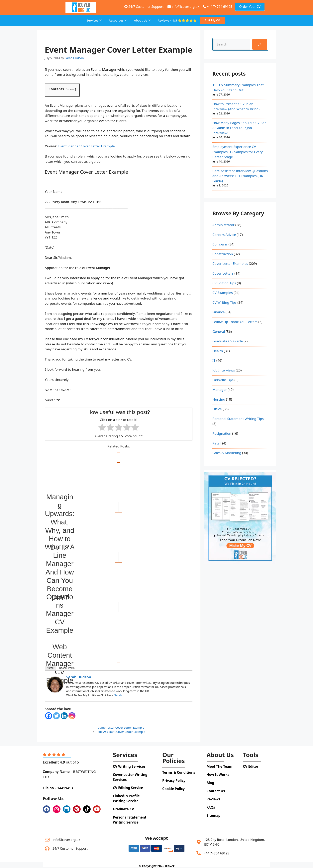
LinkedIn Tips (223, 380)
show (71, 89)
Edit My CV (212, 20)
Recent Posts (67, 668)
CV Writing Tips (224, 302)
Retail (217, 443)
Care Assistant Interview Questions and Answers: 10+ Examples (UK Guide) (240, 176)
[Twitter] (56, 716)
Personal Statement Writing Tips (238, 419)
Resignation (222, 433)
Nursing (219, 399)
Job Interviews (224, 370)
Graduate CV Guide (228, 341)
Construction (223, 254)
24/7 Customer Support (70, 848)
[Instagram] (72, 716)
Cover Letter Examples (230, 264)
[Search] (260, 44)
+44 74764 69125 (217, 7)
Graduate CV (124, 809)
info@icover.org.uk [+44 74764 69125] (183, 7)
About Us (142, 20)
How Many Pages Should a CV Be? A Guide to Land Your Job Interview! (239, 128)
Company (220, 244)
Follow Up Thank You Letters (235, 322)
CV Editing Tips (224, 283)
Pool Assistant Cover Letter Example (121, 732)
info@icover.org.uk (66, 840)
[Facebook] (49, 716)
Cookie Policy (173, 789)
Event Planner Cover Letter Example (86, 146)
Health (218, 351)
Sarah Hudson (79, 677)
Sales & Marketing (227, 453)
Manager (220, 390)
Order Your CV (250, 7)
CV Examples (223, 293)
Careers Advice (224, 235)
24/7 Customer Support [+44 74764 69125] (144, 7)
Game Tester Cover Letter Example (121, 728)
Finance (219, 312)
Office (217, 409)
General (219, 332)
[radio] (102, 428)
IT (214, 360)
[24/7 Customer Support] (47, 848)
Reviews (177, 20)
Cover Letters (223, 273)
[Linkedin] (64, 716)
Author (51, 668)
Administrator (223, 225)
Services (94, 20)
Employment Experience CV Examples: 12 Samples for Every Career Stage (238, 152)
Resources (118, 20)
